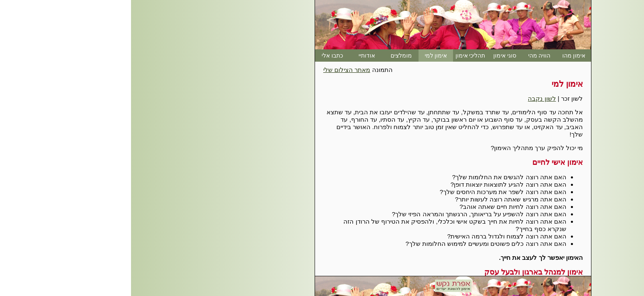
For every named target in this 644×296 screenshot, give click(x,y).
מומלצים (270, 55)
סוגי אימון (374, 55)
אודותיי (236, 55)
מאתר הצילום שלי (216, 70)
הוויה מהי (408, 55)
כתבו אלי (201, 55)
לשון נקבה (411, 98)
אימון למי (305, 55)
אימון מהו (443, 55)
